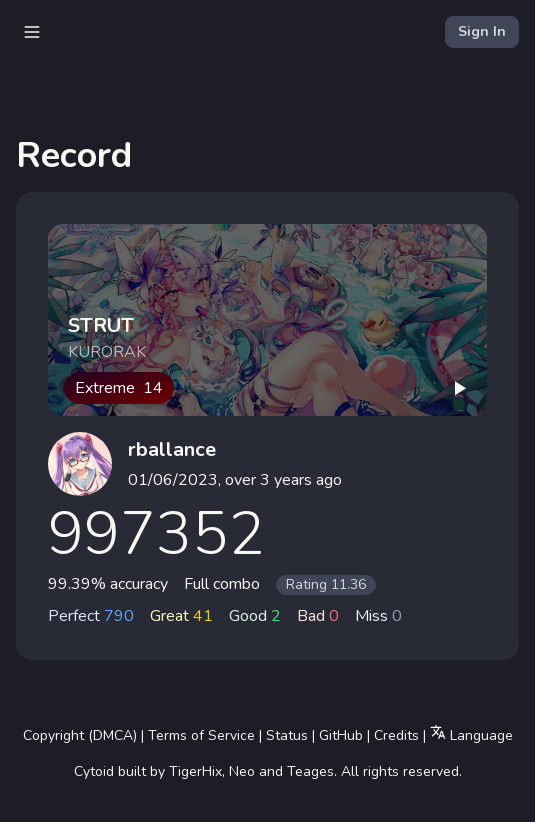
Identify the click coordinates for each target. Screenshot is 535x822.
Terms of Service (201, 735)
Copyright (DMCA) (80, 735)
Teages (310, 771)
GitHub (341, 735)
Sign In (482, 31)
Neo (242, 771)
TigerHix (195, 771)
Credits (396, 735)
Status (287, 735)
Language (471, 734)
